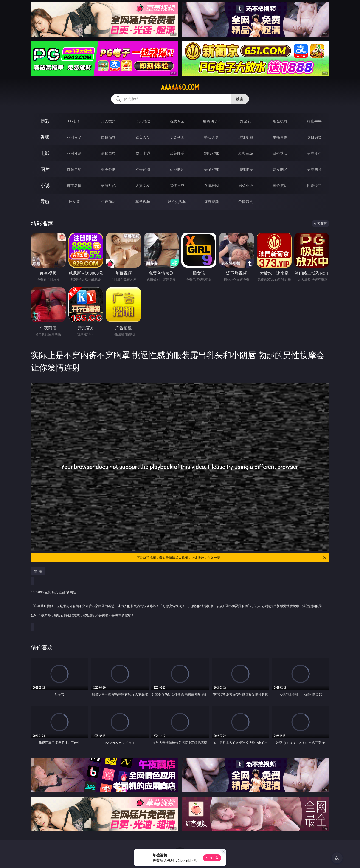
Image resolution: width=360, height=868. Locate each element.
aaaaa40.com (180, 87)
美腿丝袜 (211, 169)
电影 (45, 153)
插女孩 (74, 202)
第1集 (38, 571)
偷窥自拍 (74, 169)
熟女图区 (280, 169)
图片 (45, 169)
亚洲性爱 (74, 153)
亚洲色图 (108, 169)
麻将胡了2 (211, 121)
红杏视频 (211, 202)
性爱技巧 (314, 185)
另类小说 (246, 185)
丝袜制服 (246, 137)
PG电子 (74, 121)
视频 (45, 137)
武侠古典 (177, 185)
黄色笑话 (280, 185)
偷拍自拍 (108, 153)
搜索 (240, 99)
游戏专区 (177, 121)
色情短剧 (246, 202)
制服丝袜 (211, 153)
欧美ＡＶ (143, 137)
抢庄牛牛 (314, 121)
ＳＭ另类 (314, 137)
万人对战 (143, 121)
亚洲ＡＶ (74, 137)
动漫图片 (177, 169)
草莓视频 (143, 202)
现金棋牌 (280, 121)
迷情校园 (211, 185)
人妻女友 (143, 185)
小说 (45, 185)
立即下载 (212, 858)
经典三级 (246, 153)
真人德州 (108, 121)
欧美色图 (143, 169)
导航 (45, 201)
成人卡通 (143, 153)
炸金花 (246, 121)
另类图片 (314, 169)
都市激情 (74, 185)
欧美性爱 (177, 153)
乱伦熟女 (280, 153)
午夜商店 (108, 202)
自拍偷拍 (108, 137)
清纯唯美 (246, 169)
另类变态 (314, 153)
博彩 (45, 121)
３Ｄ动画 (177, 137)
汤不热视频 (177, 202)
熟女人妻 (211, 137)
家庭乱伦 (108, 185)
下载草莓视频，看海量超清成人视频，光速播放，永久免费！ (232, 558)
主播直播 (280, 137)
